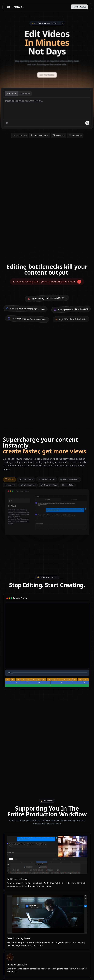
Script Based (25, 94)
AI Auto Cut (11, 94)
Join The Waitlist (79, 7)
